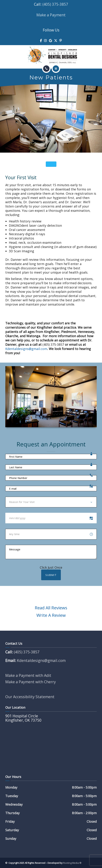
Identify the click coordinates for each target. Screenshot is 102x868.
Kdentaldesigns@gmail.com (26, 349)
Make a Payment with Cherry (31, 682)
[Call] (46, 69)
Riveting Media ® (72, 863)
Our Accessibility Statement (30, 697)
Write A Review (51, 615)
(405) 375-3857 (55, 4)
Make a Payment (51, 15)
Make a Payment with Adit (28, 675)
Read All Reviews (51, 608)
